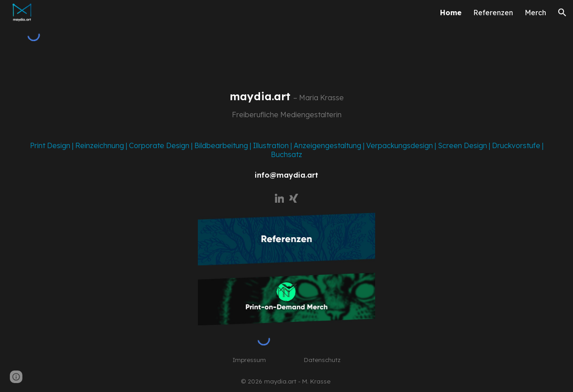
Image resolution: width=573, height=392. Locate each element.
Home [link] (451, 13)
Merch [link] (535, 13)
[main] (287, 105)
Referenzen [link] (493, 13)
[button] (562, 13)
